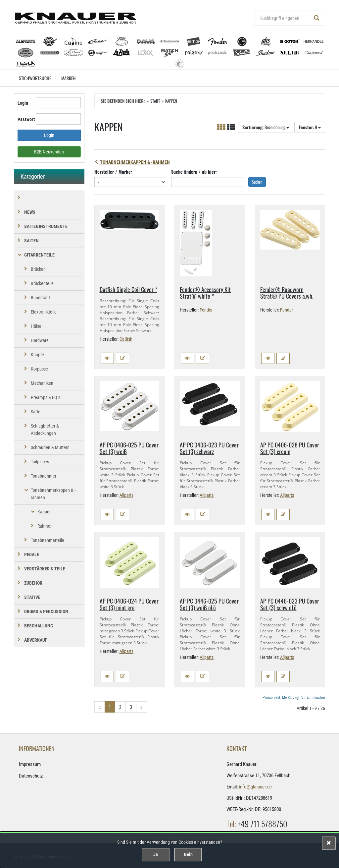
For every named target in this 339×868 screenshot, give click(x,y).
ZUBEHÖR (33, 583)
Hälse (36, 326)
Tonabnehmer (44, 476)
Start (155, 101)
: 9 (310, 127)
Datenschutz (31, 776)
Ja (156, 854)
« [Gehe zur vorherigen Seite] (100, 707)
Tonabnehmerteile (48, 540)
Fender (206, 310)
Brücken (38, 269)
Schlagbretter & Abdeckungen (45, 430)
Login (23, 103)
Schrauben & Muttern (50, 447)
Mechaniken (42, 383)
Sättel (36, 412)
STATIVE (32, 597)
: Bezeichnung (266, 127)
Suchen (257, 182)
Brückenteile (42, 283)
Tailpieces (40, 462)
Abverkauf (36, 640)
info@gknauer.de (255, 787)
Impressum (30, 764)
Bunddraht (40, 298)
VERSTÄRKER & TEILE (45, 569)
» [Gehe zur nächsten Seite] (142, 707)
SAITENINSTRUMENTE (46, 226)
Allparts (126, 495)
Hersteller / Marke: (113, 172)
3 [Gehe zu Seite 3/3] (131, 707)
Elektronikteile (44, 312)
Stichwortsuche (35, 78)
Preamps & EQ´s (46, 397)
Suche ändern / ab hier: (194, 172)
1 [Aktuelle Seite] (110, 707)
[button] (107, 358)
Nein (188, 854)
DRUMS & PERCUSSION (46, 611)
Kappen (45, 512)
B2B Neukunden (49, 152)
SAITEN (31, 241)
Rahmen (45, 526)
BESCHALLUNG (39, 626)
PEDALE (32, 554)
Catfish (126, 339)
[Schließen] (329, 843)
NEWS (30, 212)
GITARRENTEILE (39, 255)
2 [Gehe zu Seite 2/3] (120, 707)
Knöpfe (37, 355)
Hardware (40, 340)
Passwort (24, 119)
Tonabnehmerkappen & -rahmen (132, 162)
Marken (68, 78)
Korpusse (39, 369)
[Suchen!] (317, 18)
